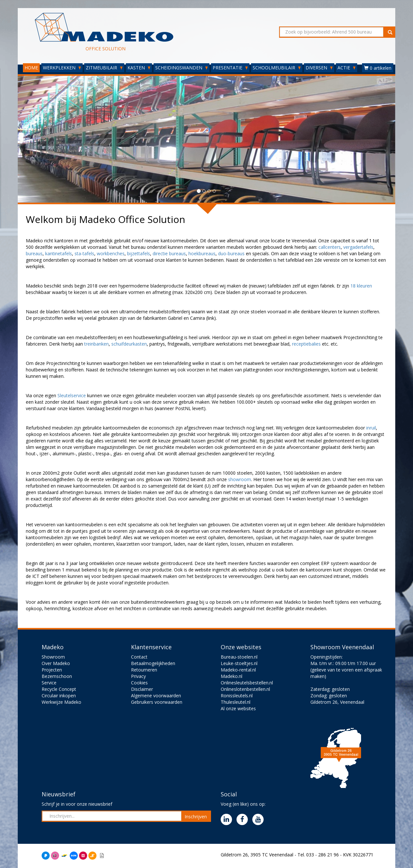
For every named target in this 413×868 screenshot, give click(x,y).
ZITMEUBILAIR (104, 68)
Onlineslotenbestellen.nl (245, 689)
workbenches (111, 253)
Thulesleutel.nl (236, 702)
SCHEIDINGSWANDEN (181, 68)
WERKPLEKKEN (62, 68)
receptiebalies (307, 344)
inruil (371, 428)
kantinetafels (59, 253)
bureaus (34, 253)
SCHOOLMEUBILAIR (277, 68)
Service (49, 683)
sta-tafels (84, 253)
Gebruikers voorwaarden (157, 702)
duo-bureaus (231, 253)
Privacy (138, 676)
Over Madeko (56, 663)
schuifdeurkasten (129, 344)
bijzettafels (139, 253)
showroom (240, 479)
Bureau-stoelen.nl (239, 657)
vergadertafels (358, 247)
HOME (31, 68)
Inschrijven (196, 817)
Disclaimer (142, 689)
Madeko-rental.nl (238, 670)
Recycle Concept (59, 689)
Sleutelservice (72, 395)
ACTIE (347, 68)
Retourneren (144, 670)
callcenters (330, 247)
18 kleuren (361, 286)
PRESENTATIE (230, 68)
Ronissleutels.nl (237, 696)
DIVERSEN (319, 68)
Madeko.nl (232, 676)
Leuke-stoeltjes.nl (239, 663)
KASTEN (139, 68)
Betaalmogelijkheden (153, 663)
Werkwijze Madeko (61, 702)
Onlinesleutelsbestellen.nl (247, 683)
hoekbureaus (202, 253)
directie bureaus (169, 253)
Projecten (52, 670)
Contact (139, 657)
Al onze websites (238, 708)
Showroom (53, 657)
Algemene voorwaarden (156, 696)
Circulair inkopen (59, 696)
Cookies (139, 683)
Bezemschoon (57, 676)
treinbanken (96, 344)
